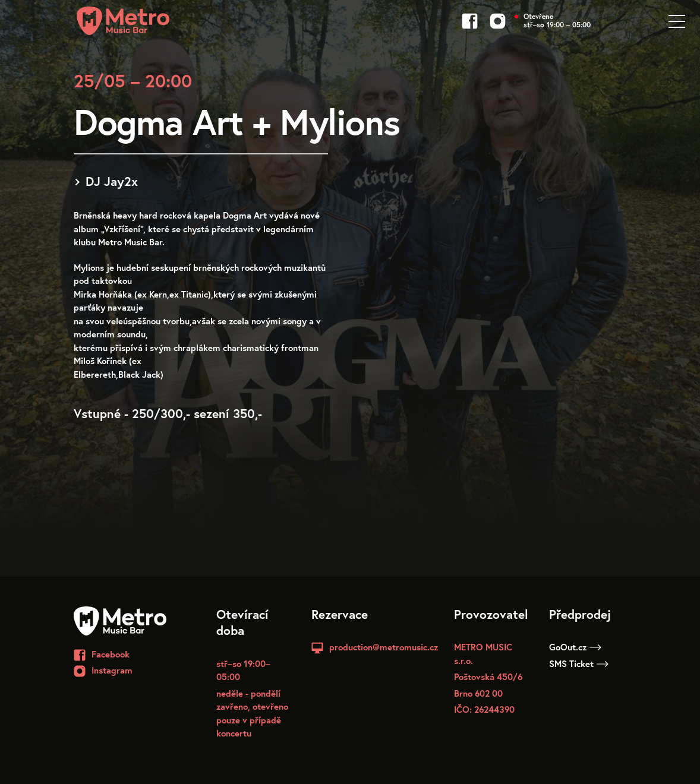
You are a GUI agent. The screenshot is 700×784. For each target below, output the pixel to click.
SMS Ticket (579, 663)
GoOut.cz (575, 647)
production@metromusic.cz (384, 647)
